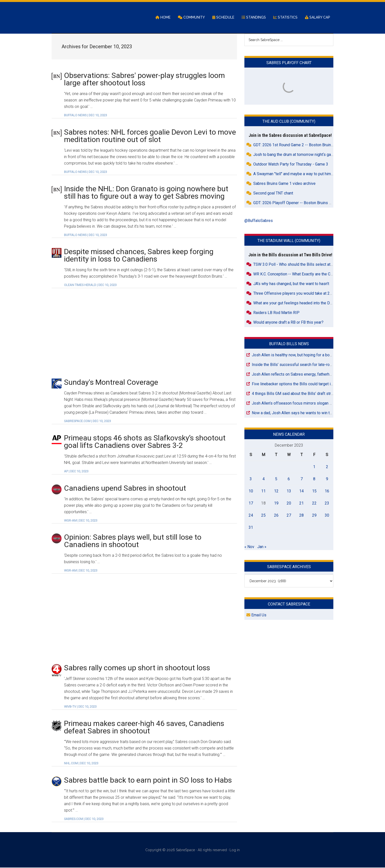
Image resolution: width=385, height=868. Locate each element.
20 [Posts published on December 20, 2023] (289, 503)
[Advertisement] (144, 333)
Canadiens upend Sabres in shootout (125, 488)
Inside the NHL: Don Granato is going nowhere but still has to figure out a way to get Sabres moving (146, 193)
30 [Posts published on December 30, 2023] (327, 516)
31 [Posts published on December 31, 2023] (251, 528)
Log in (235, 850)
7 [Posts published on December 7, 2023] (302, 479)
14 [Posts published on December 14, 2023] (301, 491)
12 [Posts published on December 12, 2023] (276, 491)
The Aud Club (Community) (289, 122)
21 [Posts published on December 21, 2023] (301, 503)
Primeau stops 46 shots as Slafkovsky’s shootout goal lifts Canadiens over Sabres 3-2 (145, 442)
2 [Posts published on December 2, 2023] (327, 467)
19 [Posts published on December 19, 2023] (276, 503)
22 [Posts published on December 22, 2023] (314, 503)
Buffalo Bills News (289, 344)
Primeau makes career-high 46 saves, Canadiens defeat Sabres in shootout (144, 727)
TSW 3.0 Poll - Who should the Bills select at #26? (297, 265)
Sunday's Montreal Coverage (111, 383)
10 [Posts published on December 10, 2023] (251, 491)
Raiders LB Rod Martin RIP (276, 313)
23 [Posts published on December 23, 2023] (327, 503)
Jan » (262, 547)
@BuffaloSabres (259, 221)
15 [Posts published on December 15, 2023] (314, 491)
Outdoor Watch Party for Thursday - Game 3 (291, 165)
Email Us (256, 615)
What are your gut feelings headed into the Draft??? (298, 303)
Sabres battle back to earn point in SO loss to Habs (148, 780)
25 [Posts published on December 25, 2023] (263, 516)
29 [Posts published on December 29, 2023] (314, 516)
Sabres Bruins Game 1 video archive (284, 184)
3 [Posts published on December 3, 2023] (251, 479)
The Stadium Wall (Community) (289, 241)
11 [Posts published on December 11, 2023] (263, 491)
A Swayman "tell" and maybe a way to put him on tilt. (298, 174)
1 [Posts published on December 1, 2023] (314, 467)
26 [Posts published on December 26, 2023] (276, 516)
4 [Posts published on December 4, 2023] (264, 479)
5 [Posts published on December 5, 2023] (276, 479)
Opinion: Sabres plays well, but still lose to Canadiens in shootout (133, 541)
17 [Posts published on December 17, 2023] (251, 503)
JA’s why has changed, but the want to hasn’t (291, 284)
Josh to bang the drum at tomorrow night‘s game (295, 155)
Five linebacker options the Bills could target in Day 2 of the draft (308, 384)
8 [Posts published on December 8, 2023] (314, 479)
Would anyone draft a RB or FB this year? (288, 323)
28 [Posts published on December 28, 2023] (301, 516)
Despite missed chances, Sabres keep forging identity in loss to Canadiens (139, 256)
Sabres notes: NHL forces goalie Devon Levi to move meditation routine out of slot (150, 136)
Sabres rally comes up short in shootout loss (137, 668)
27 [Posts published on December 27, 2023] (289, 516)
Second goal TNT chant (273, 194)
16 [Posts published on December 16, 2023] (327, 491)
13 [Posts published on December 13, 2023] (289, 491)
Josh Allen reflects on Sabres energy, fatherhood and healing (304, 374)
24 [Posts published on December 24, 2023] (251, 516)
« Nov (249, 547)
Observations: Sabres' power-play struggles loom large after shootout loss (144, 79)
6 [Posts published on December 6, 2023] (289, 479)
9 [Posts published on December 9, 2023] (327, 479)
